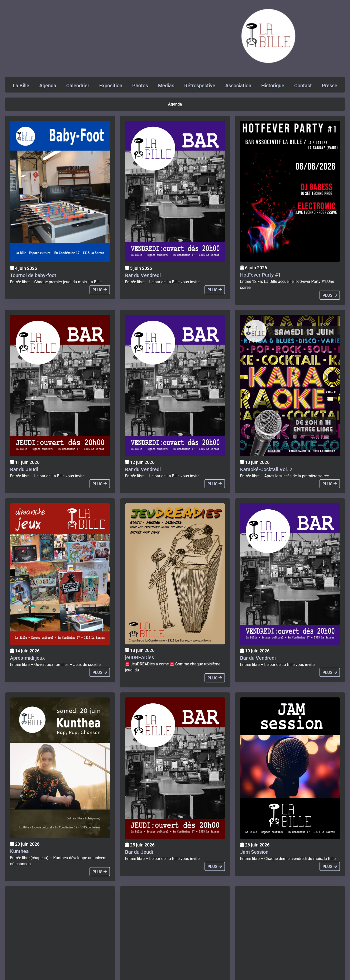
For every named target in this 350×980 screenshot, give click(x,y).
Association (238, 86)
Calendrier (78, 86)
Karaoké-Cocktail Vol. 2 (266, 469)
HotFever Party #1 (260, 275)
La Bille (21, 86)
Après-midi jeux (27, 658)
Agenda (48, 86)
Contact (303, 86)
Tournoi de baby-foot (33, 275)
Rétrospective (200, 86)
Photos (140, 86)
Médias (166, 86)
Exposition (111, 86)
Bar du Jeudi (24, 469)
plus (100, 290)
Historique (273, 86)
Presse (329, 86)
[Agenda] (60, 192)
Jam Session (254, 852)
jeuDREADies (139, 657)
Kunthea (19, 851)
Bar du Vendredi (143, 275)
